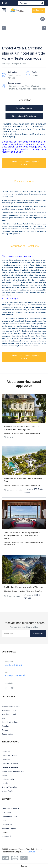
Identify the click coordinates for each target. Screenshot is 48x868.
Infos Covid (6, 836)
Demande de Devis (10, 817)
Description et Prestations (24, 116)
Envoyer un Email (15, 676)
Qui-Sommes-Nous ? (10, 809)
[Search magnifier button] (42, 3)
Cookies (5, 832)
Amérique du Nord (9, 710)
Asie (4, 718)
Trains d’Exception (9, 787)
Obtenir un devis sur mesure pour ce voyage (24, 163)
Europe (5, 730)
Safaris (5, 775)
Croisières (6, 760)
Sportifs (5, 783)
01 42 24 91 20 (13, 665)
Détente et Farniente (10, 767)
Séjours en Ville (8, 779)
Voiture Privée (7, 791)
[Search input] (30, 3)
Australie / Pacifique (10, 722)
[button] (4, 28)
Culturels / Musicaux (10, 763)
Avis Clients (7, 813)
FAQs (4, 821)
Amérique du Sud (9, 714)
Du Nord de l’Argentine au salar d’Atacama (23, 587)
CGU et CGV (7, 825)
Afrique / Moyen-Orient (11, 706)
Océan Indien (7, 734)
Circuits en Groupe (9, 756)
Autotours (6, 752)
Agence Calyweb (28, 852)
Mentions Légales (9, 828)
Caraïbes (6, 726)
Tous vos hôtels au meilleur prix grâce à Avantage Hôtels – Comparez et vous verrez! (22, 536)
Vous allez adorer (24, 108)
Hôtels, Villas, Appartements (13, 771)
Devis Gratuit (38, 10)
